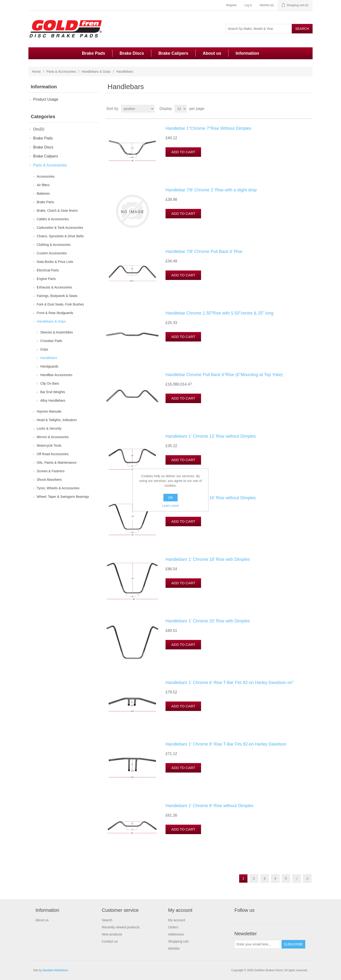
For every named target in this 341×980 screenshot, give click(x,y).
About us (212, 53)
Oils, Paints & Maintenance (57, 463)
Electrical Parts (48, 270)
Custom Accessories (52, 253)
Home (36, 72)
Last (307, 879)
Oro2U (39, 129)
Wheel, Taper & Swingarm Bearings (63, 497)
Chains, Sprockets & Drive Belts (60, 236)
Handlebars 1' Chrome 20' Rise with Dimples (208, 621)
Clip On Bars (50, 383)
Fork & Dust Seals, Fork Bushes (60, 304)
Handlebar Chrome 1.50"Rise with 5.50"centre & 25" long (219, 313)
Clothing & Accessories (54, 245)
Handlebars (49, 358)
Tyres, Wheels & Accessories (58, 488)
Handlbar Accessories (56, 375)
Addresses (176, 934)
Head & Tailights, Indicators (57, 420)
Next (297, 879)
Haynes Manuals (49, 411)
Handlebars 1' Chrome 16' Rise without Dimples (211, 498)
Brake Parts (45, 202)
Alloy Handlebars (53, 400)
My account (177, 920)
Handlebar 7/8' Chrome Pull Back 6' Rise (204, 252)
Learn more (170, 506)
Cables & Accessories (53, 219)
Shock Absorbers (49, 480)
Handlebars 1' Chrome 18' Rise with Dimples (208, 559)
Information (247, 53)
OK (170, 498)
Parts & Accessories (61, 72)
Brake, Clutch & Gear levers (57, 211)
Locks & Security (49, 428)
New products (112, 934)
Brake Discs (132, 53)
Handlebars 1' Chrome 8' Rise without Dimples (209, 806)
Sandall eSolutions (55, 970)
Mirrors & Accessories (53, 437)
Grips (44, 349)
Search (107, 920)
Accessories (46, 176)
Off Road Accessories (53, 454)
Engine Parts (46, 279)
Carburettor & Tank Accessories (60, 228)
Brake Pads (94, 53)
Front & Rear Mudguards (55, 313)
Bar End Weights (53, 392)
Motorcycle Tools (49, 445)
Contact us (110, 941)
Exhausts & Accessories (54, 287)
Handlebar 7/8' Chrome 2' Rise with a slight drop (211, 190)
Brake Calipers (173, 53)
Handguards (49, 366)
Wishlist (174, 949)
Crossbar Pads (51, 341)
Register (231, 5)
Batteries (43, 193)
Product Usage (46, 99)
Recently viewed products (121, 927)
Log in (248, 5)
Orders (173, 927)
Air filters (43, 185)
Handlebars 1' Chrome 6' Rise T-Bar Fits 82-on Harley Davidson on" (230, 683)
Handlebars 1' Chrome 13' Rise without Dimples (211, 436)
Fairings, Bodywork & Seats (57, 296)
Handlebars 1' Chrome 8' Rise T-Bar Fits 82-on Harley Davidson (226, 744)
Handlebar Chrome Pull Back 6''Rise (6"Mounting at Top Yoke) (224, 375)
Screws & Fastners (51, 471)
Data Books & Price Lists (55, 262)
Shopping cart (178, 941)
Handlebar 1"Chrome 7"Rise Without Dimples (208, 128)
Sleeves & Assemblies (57, 332)
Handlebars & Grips (96, 72)
